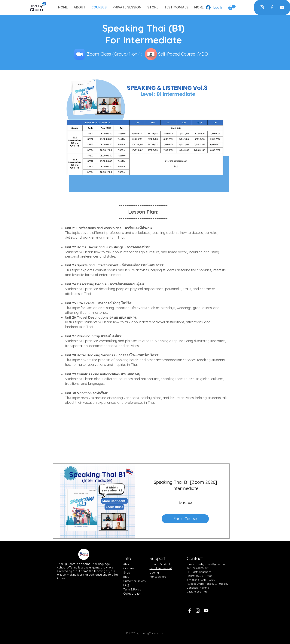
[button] (232, 7)
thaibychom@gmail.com (212, 564)
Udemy (154, 573)
